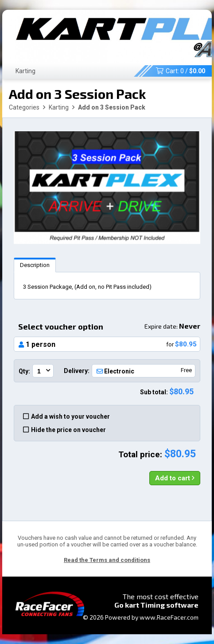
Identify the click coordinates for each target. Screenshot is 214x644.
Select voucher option (109, 326)
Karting (25, 71)
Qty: (24, 371)
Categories (24, 107)
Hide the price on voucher (64, 430)
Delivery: (77, 371)
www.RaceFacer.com (169, 617)
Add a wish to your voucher (66, 416)
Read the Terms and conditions (107, 560)
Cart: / (181, 71)
